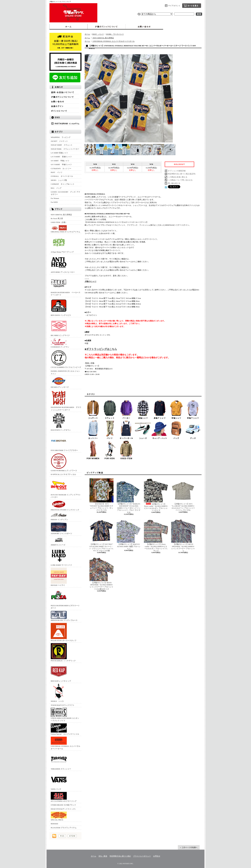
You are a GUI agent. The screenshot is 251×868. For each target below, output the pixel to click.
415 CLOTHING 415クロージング (64, 797)
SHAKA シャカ (59, 693)
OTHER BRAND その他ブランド (63, 805)
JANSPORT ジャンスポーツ (61, 528)
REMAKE (54, 824)
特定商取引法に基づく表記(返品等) (182, 174)
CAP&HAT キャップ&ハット (63, 184)
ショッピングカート (192, 6)
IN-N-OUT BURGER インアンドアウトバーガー (66, 488)
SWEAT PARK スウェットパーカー (65, 149)
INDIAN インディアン (59, 516)
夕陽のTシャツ (91, 281)
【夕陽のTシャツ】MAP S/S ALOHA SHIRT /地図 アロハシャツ (129, 534)
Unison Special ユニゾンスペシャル (65, 729)
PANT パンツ (57, 172)
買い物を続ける (174, 183)
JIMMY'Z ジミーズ (59, 541)
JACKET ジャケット (60, 141)
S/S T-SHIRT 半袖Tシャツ (61, 164)
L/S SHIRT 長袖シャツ (59, 153)
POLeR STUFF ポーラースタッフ (64, 632)
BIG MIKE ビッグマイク (60, 327)
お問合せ (144, 27)
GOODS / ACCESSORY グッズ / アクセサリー (65, 193)
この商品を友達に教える (178, 177)
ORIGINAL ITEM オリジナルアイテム (65, 229)
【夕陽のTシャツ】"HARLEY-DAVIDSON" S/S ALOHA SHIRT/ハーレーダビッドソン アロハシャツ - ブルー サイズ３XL (129, 496)
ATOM (72, 836)
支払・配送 (103, 856)
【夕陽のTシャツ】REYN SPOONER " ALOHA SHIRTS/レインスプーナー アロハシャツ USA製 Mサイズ (101, 574)
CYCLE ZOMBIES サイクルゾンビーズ (66, 359)
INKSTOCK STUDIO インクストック (65, 505)
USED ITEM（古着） (59, 222)
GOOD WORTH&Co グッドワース (64, 462)
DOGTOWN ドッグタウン (61, 422)
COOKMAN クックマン (60, 343)
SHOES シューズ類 (59, 180)
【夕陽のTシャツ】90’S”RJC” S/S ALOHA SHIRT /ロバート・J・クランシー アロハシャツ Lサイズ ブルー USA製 (101, 535)
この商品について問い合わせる (180, 180)
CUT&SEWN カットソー (61, 168)
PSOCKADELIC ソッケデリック (63, 652)
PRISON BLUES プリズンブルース (64, 616)
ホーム (68, 27)
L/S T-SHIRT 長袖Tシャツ (61, 157)
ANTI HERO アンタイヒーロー (63, 264)
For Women (55, 198)
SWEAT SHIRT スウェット (62, 145)
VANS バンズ (59, 781)
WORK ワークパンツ (115, 34)
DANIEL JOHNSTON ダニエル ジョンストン (65, 372)
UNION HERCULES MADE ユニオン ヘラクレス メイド (65, 715)
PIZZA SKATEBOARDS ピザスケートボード (65, 598)
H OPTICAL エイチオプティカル (63, 474)
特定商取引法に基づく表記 (120, 856)
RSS (62, 836)
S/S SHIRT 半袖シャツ (60, 161)
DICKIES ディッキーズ (60, 382)
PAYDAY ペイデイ (59, 577)
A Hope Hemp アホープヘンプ (62, 244)
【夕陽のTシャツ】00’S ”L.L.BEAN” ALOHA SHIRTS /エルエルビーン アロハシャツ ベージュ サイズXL (183, 495)
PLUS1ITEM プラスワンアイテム (64, 828)
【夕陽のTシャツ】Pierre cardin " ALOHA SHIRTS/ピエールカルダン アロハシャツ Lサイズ (156, 495)
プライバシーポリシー (142, 856)
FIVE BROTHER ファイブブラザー (64, 442)
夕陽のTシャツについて (106, 27)
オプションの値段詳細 (177, 171)
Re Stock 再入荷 (57, 218)
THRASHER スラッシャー (61, 761)
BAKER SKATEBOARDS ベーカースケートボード (66, 285)
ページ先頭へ (189, 847)
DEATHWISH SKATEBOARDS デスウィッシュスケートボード (66, 400)
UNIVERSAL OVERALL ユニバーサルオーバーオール (65, 743)
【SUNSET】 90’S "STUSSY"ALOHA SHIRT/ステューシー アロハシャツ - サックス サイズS (101, 495)
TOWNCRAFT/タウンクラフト (63, 705)
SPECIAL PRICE (59, 816)
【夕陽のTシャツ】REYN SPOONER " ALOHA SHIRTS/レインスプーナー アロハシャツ (183, 535)
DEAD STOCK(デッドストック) (63, 809)
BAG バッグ (56, 188)
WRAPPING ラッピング (61, 137)
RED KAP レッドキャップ (61, 673)
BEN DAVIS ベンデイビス (61, 307)
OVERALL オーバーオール (62, 176)
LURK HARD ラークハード (61, 557)
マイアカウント (174, 6)
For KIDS (54, 202)
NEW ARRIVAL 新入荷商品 (61, 215)
